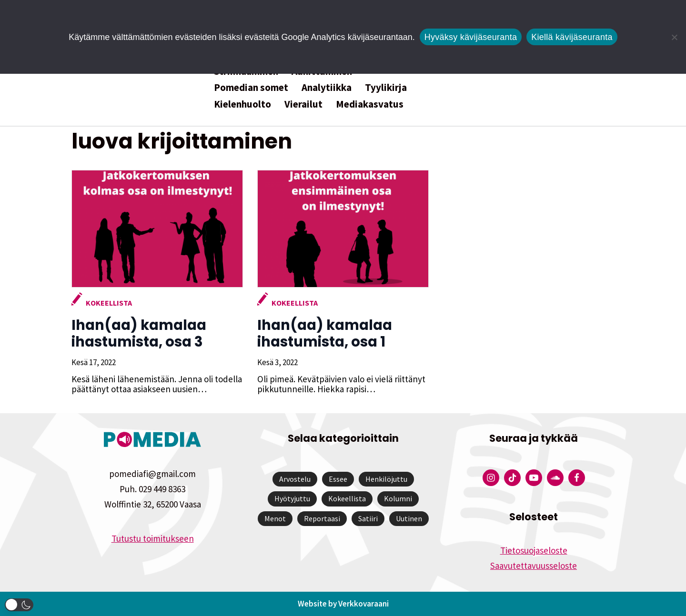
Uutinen (409, 518)
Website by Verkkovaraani (343, 604)
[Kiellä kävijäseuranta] (674, 37)
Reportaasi (322, 518)
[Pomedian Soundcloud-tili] (555, 478)
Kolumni (398, 498)
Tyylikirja (386, 87)
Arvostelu (295, 479)
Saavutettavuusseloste (534, 566)
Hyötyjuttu (292, 498)
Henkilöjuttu (386, 479)
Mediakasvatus (370, 104)
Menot (275, 518)
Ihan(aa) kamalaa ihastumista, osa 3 (139, 333)
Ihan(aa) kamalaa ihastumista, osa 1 (325, 333)
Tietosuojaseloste (534, 550)
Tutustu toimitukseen (153, 538)
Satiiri (368, 518)
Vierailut (303, 104)
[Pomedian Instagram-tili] (491, 478)
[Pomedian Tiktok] (512, 478)
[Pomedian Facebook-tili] (577, 478)
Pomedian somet (251, 87)
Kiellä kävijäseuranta (572, 37)
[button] (19, 605)
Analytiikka (327, 87)
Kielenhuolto (242, 104)
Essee (338, 479)
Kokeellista (109, 303)
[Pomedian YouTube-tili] (534, 478)
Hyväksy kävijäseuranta (471, 37)
